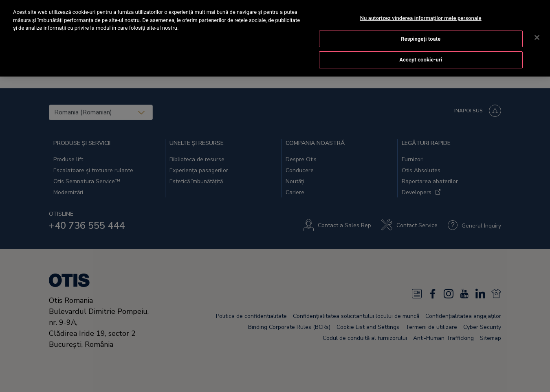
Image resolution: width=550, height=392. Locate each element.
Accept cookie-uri (421, 58)
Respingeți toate (421, 38)
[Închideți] (537, 36)
